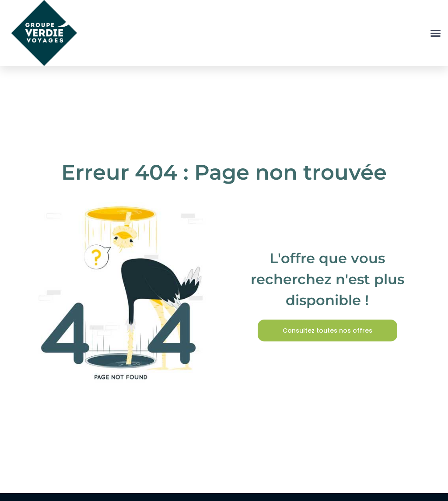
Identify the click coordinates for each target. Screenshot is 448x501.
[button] (436, 33)
